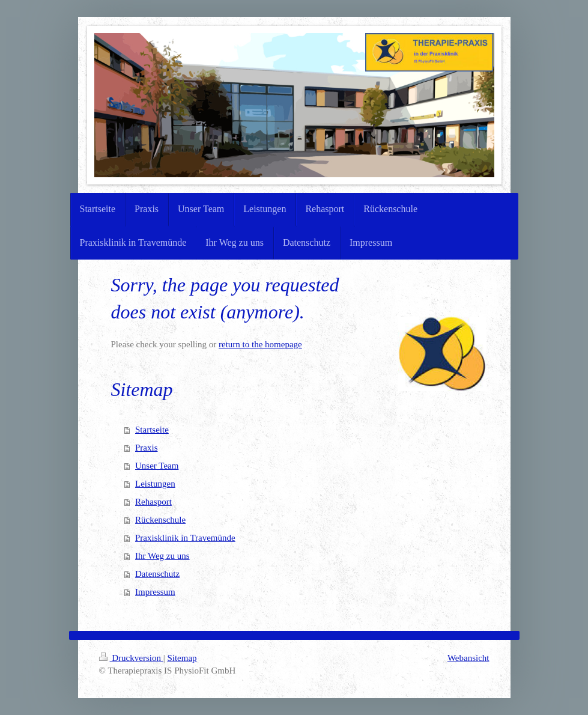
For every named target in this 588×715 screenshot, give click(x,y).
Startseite (152, 430)
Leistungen (155, 484)
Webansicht (468, 658)
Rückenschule (160, 520)
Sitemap (182, 658)
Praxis (147, 448)
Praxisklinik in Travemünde (185, 538)
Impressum (155, 592)
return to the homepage (260, 344)
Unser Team (157, 466)
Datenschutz (157, 574)
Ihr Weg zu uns (162, 556)
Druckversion (131, 658)
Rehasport (153, 502)
